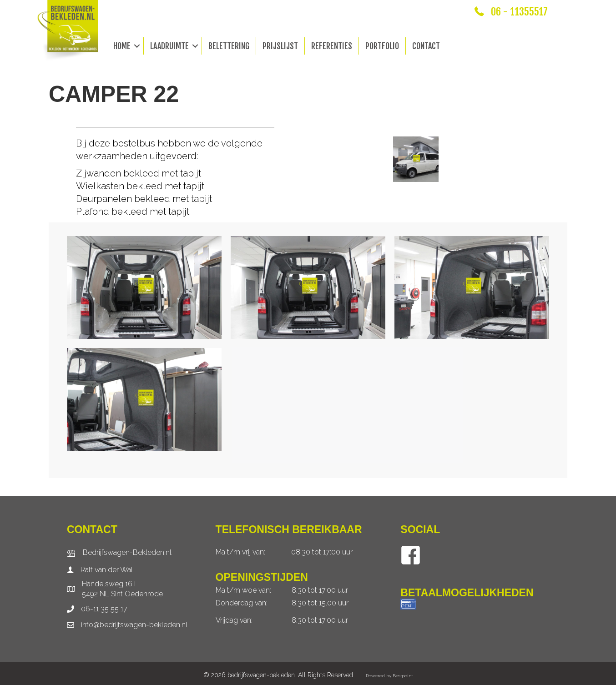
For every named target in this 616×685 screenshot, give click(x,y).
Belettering (229, 46)
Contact (426, 46)
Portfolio (382, 46)
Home (122, 46)
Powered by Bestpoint (389, 676)
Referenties (332, 46)
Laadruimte (169, 46)
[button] (137, 46)
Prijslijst (280, 46)
